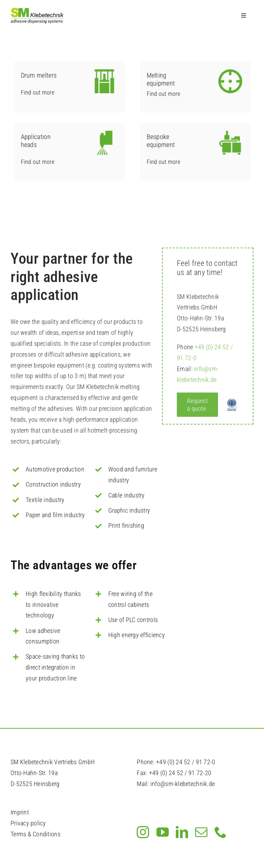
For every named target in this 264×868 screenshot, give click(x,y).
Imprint (20, 812)
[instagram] (143, 832)
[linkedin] (182, 832)
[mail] (201, 832)
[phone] (221, 832)
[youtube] (163, 832)
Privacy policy (28, 823)
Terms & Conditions (36, 834)
